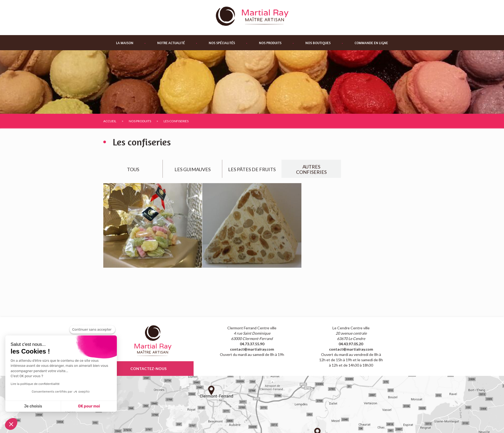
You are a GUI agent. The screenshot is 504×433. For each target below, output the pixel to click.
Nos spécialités (222, 43)
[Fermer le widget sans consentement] (92, 330)
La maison (125, 43)
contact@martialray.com (252, 349)
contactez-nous (148, 369)
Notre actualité (171, 43)
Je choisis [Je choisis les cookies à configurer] (33, 406)
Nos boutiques (318, 43)
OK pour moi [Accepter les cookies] (89, 406)
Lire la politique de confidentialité (35, 384)
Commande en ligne (371, 43)
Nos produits (270, 43)
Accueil (110, 121)
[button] (11, 424)
